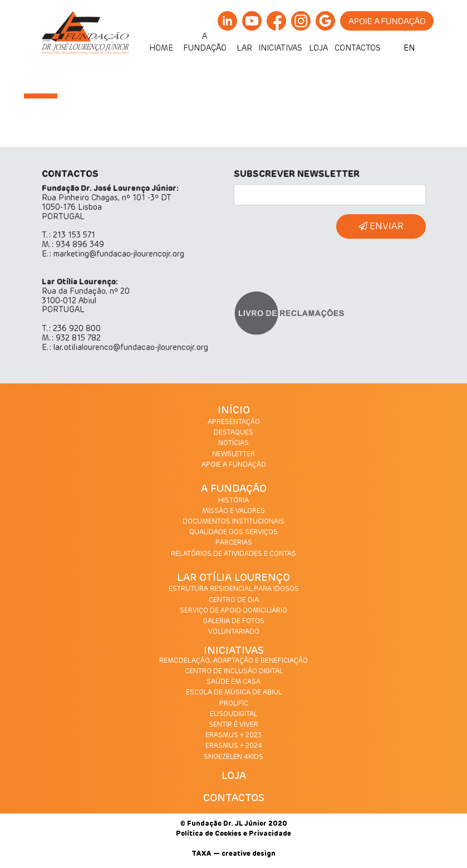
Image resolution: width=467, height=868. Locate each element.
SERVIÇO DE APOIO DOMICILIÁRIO (233, 611)
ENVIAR (381, 226)
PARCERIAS (234, 543)
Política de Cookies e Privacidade (233, 834)
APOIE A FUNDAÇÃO (234, 465)
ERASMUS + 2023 (233, 736)
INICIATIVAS (234, 651)
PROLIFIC (234, 704)
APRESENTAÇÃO (234, 422)
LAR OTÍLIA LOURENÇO (233, 578)
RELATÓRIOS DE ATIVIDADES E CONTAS (233, 554)
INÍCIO (234, 411)
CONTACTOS (234, 798)
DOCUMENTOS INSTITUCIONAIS (233, 522)
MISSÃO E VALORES (233, 511)
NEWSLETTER (233, 455)
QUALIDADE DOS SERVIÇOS (233, 532)
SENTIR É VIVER (233, 725)
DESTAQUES (233, 433)
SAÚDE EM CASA (233, 682)
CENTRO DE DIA (234, 600)
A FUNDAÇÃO (234, 489)
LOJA (234, 776)
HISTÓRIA (233, 501)
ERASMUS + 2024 (234, 746)
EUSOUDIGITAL (233, 714)
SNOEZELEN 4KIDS (233, 757)
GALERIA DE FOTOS (234, 622)
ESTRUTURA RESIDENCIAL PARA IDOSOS (234, 589)
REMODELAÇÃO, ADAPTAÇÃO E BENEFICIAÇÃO (233, 661)
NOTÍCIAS (233, 443)
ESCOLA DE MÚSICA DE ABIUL (234, 693)
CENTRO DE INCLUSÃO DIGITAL (234, 672)
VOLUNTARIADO (234, 632)
